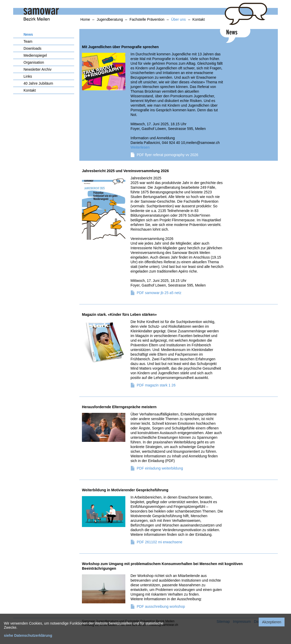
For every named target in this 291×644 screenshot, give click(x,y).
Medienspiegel (35, 55)
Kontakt (199, 19)
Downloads (32, 48)
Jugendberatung (110, 19)
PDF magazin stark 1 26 (156, 385)
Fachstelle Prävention (147, 19)
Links (28, 76)
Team (28, 41)
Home (85, 19)
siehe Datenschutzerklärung (28, 635)
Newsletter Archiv (37, 69)
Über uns (178, 19)
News (28, 34)
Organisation (34, 62)
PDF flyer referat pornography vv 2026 (167, 155)
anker (9, 28)
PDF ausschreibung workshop (161, 606)
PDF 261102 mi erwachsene (160, 542)
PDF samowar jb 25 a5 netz (159, 293)
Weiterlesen (140, 147)
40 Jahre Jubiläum (38, 83)
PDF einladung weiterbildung (160, 468)
